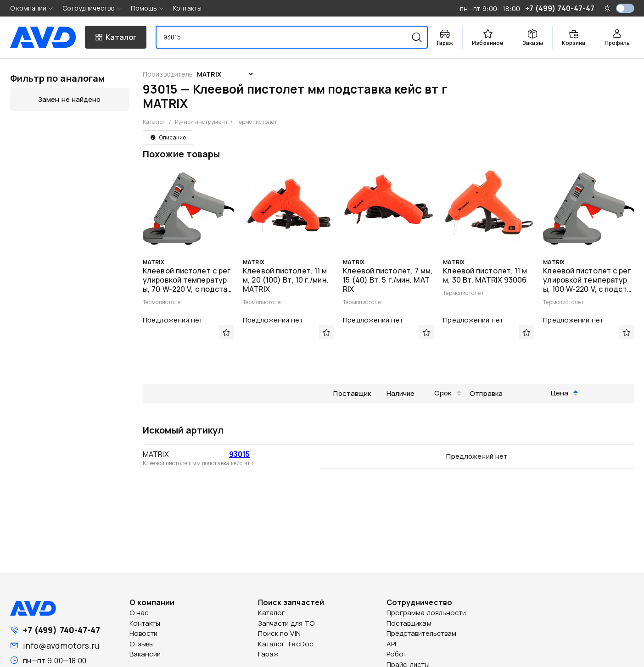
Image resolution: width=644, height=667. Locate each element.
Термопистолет (257, 122)
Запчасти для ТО (286, 623)
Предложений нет (173, 320)
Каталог (154, 122)
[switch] (625, 8)
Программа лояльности (426, 613)
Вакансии (145, 654)
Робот (397, 654)
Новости (144, 633)
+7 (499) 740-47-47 (62, 630)
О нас (139, 613)
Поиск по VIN (279, 633)
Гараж (269, 654)
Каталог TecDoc (286, 644)
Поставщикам (409, 623)
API (391, 644)
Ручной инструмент (202, 122)
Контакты (188, 8)
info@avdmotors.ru (61, 645)
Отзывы (142, 644)
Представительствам (422, 633)
